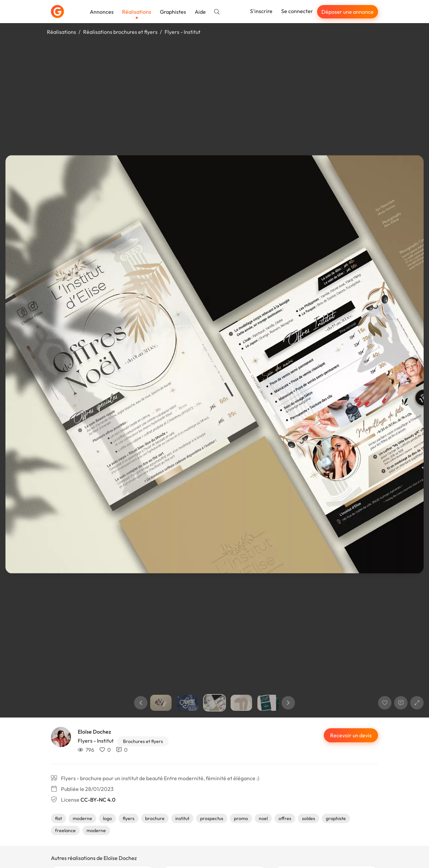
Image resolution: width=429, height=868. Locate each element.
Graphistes (173, 12)
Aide (200, 12)
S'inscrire (261, 11)
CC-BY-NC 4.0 (98, 800)
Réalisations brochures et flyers (120, 32)
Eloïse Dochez (94, 732)
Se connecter (297, 11)
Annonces (102, 12)
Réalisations (137, 12)
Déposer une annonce (348, 12)
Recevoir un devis (351, 735)
